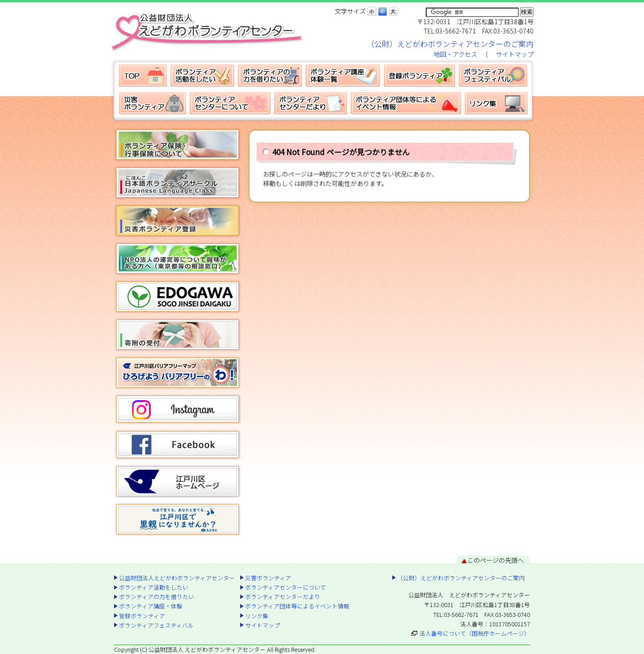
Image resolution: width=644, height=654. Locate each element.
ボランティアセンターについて (230, 103)
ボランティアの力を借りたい (270, 76)
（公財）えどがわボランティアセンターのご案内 (450, 44)
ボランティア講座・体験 (343, 76)
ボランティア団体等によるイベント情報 (406, 103)
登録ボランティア (419, 76)
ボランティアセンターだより (311, 103)
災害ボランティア (153, 103)
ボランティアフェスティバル (493, 76)
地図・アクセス (455, 54)
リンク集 (496, 103)
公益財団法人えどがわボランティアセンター (143, 76)
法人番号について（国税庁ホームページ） (475, 633)
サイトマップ (515, 54)
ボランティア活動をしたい (202, 76)
